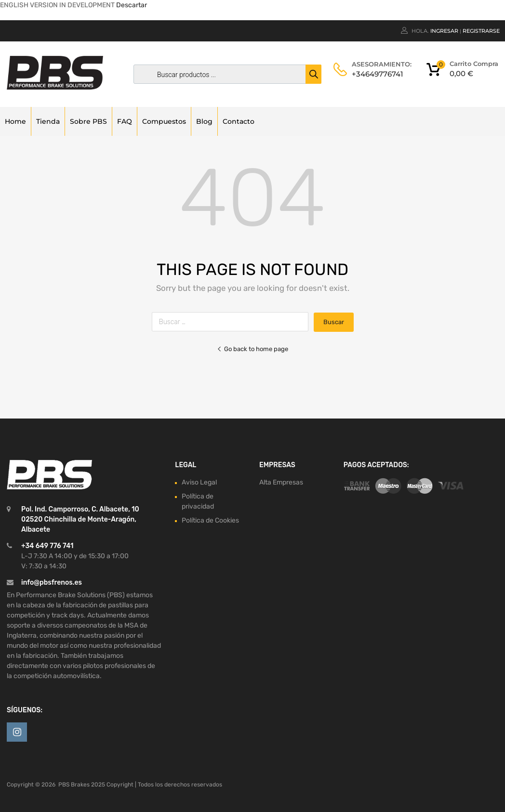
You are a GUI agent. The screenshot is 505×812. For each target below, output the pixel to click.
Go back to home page (252, 349)
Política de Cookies (210, 520)
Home (15, 121)
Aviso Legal (199, 482)
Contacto (239, 121)
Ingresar (444, 31)
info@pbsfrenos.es (52, 583)
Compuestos (164, 121)
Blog (204, 121)
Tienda (48, 121)
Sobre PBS (88, 121)
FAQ (125, 121)
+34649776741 (375, 74)
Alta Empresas (281, 482)
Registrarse (481, 31)
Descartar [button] (132, 5)
